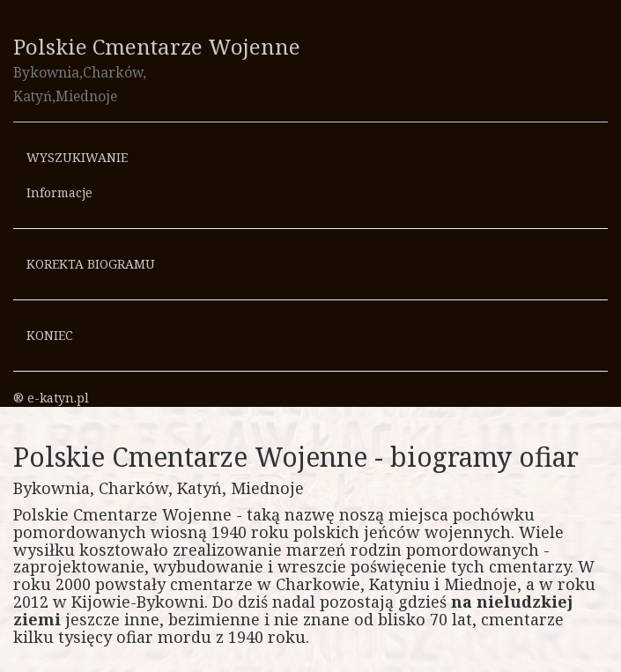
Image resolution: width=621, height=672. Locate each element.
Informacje (59, 192)
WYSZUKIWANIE (77, 157)
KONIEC (50, 335)
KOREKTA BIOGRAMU (91, 264)
